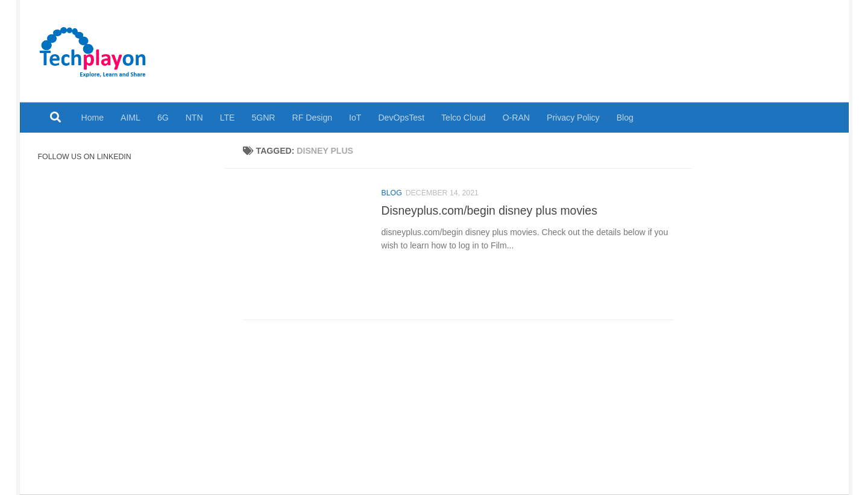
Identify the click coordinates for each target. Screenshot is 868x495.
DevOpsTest (401, 118)
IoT (355, 118)
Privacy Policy (573, 118)
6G (163, 118)
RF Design (313, 118)
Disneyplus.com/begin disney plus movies (489, 210)
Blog (625, 118)
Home (93, 118)
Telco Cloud (464, 118)
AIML (131, 118)
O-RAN (516, 118)
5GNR (263, 118)
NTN (194, 118)
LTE (228, 118)
